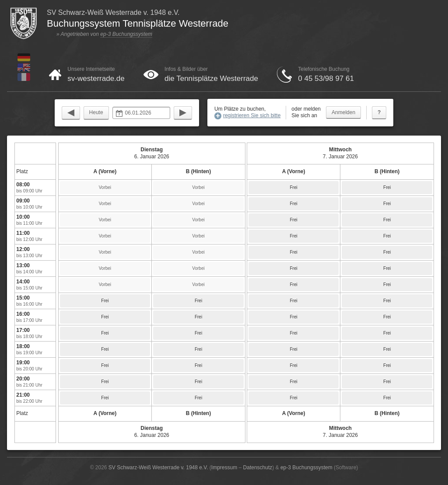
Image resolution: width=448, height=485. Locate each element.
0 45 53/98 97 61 (326, 79)
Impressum (224, 468)
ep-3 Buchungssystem (126, 34)
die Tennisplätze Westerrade (211, 79)
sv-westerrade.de (96, 79)
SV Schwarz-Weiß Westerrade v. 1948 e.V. (158, 468)
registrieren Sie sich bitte (252, 115)
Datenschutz (258, 468)
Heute (96, 112)
